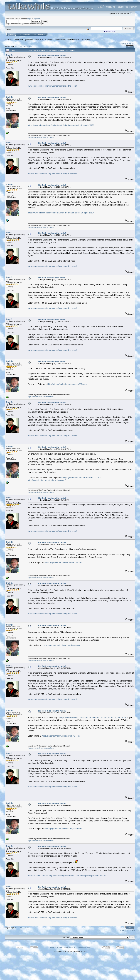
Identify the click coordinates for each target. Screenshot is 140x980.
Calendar (26, 34)
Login (34, 34)
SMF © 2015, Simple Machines (79, 947)
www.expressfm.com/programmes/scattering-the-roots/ (52, 86)
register (37, 19)
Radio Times (60, 40)
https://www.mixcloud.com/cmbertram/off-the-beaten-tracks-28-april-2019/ (61, 213)
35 (21, 46)
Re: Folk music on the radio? (79, 40)
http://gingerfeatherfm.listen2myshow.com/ (47, 480)
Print (130, 47)
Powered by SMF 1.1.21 (59, 947)
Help (19, 34)
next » (131, 44)
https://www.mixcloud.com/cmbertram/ (41, 137)
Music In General (46, 40)
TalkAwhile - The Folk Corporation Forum (21, 40)
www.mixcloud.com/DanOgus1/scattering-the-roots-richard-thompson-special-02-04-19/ (67, 875)
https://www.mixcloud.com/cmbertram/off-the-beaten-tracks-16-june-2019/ (93, 718)
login (29, 19)
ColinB (9, 97)
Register (42, 34)
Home (12, 34)
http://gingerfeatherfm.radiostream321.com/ (68, 384)
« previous (123, 44)
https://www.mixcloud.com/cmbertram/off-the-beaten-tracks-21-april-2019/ (61, 125)
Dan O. (9, 55)
